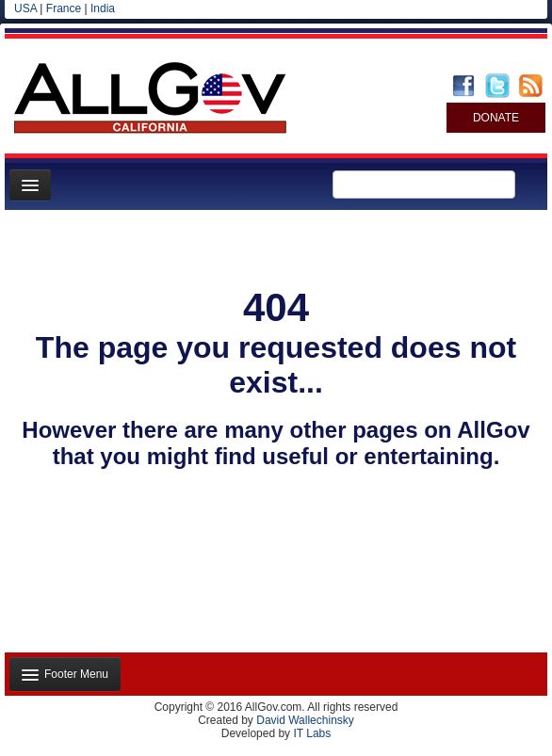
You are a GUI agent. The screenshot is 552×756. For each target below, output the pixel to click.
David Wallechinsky (305, 720)
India (103, 8)
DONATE (496, 118)
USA (25, 8)
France (64, 8)
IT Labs (312, 733)
